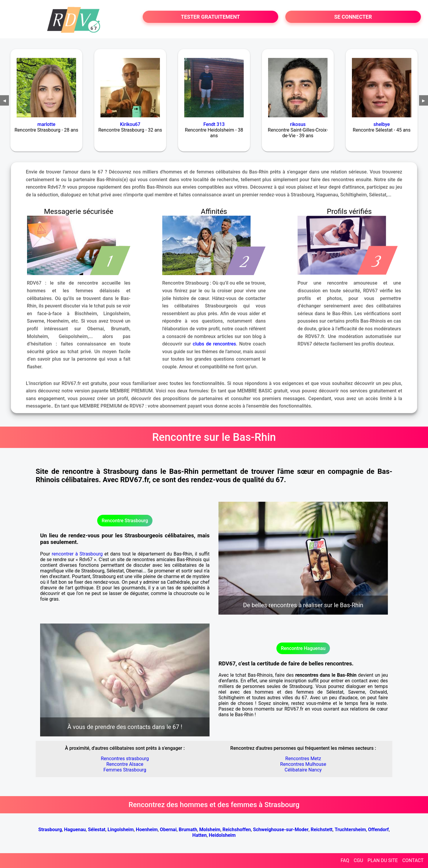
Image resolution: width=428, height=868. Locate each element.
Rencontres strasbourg (125, 759)
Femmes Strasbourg (125, 770)
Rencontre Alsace (125, 764)
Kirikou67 (130, 124)
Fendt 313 (214, 124)
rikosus (298, 124)
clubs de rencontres (214, 344)
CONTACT (413, 860)
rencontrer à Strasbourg (77, 554)
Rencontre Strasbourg (125, 521)
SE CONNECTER (353, 17)
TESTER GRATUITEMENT (211, 17)
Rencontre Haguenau (303, 648)
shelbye (382, 124)
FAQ (345, 860)
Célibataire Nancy (303, 770)
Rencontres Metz (303, 759)
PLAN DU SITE (383, 860)
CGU (358, 860)
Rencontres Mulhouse (303, 764)
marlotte (47, 124)
